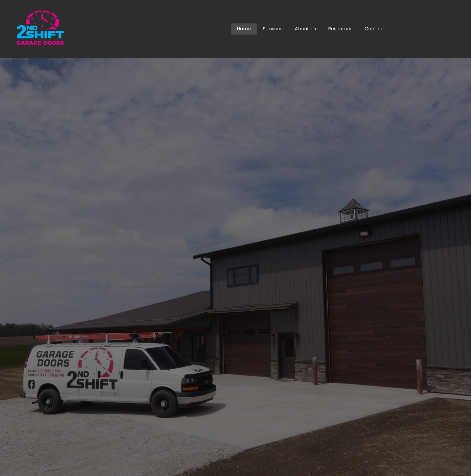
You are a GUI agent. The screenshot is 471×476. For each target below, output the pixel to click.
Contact (375, 29)
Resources (340, 29)
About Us (305, 29)
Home (244, 29)
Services (273, 29)
